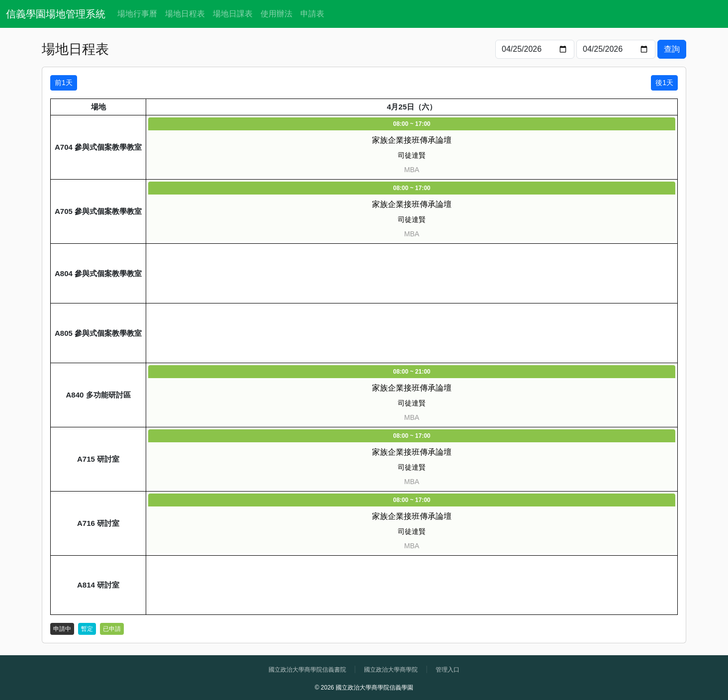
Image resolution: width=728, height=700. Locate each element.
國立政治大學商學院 (391, 670)
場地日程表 (185, 14)
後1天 (664, 83)
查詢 (672, 49)
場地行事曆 (137, 14)
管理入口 (448, 670)
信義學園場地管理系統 (56, 14)
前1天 (64, 83)
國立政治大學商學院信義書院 (307, 670)
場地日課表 (233, 14)
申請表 (312, 14)
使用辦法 (276, 14)
